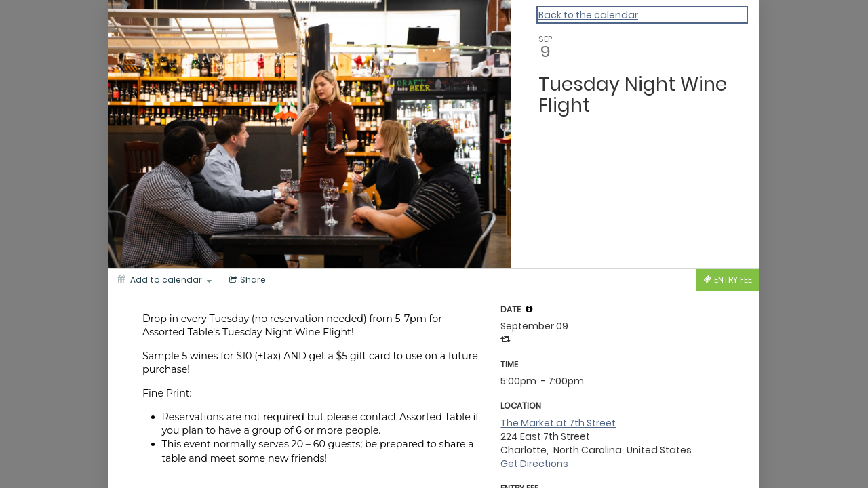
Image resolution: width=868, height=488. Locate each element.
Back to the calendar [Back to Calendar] (588, 15)
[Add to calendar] (165, 280)
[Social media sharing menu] (246, 280)
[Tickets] (728, 280)
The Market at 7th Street (558, 423)
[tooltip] (529, 309)
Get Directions (534, 464)
